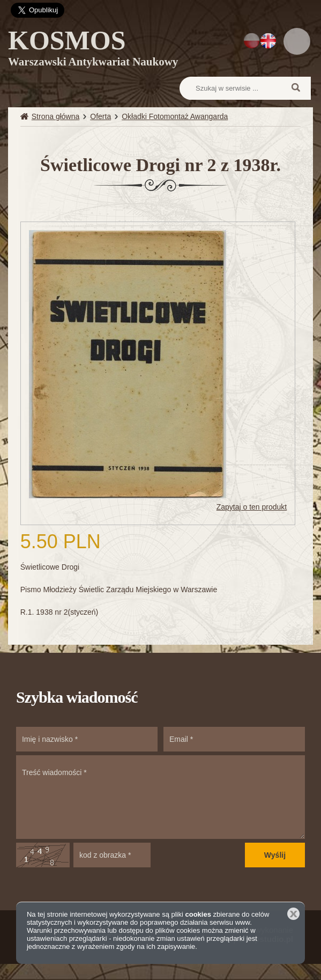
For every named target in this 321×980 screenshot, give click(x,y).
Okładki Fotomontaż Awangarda (175, 116)
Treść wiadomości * (160, 797)
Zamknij (293, 914)
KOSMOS (93, 50)
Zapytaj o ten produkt (252, 507)
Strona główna (56, 116)
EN (268, 41)
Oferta (100, 116)
